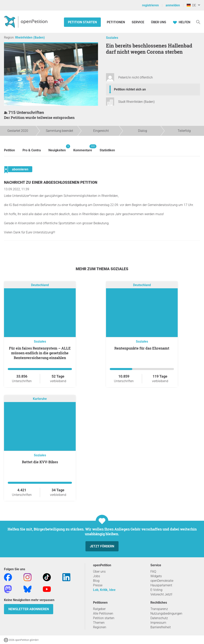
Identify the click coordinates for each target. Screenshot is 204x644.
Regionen (100, 627)
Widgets (156, 576)
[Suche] (198, 22)
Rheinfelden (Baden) (30, 37)
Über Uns (159, 22)
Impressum (158, 623)
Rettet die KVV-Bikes (40, 462)
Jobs (97, 576)
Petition (9, 150)
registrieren (150, 5)
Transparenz (159, 609)
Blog (96, 581)
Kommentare (83, 148)
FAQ (153, 572)
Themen (99, 623)
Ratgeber (99, 609)
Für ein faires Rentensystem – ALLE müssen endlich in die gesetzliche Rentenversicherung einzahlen (40, 353)
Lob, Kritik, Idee (104, 590)
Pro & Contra (32, 150)
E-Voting (156, 590)
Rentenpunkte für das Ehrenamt (142, 348)
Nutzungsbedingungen (166, 613)
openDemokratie (162, 581)
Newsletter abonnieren (29, 609)
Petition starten (82, 22)
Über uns (99, 572)
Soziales (112, 38)
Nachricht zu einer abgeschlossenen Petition (51, 182)
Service (138, 22)
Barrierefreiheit (161, 627)
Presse (98, 585)
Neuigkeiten (57, 148)
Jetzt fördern (102, 546)
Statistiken (107, 150)
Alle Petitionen (103, 613)
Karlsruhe (40, 399)
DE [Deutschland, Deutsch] (191, 5)
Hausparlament (161, 585)
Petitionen (116, 22)
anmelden (173, 5)
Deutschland (40, 285)
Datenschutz (159, 618)
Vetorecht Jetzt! (161, 594)
